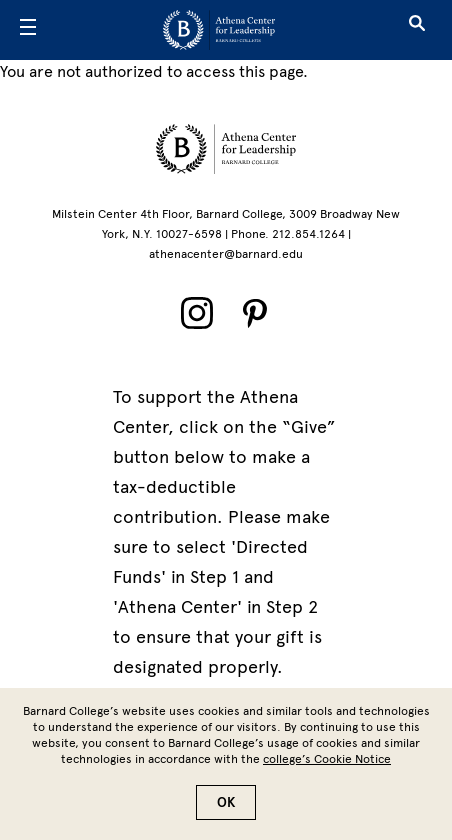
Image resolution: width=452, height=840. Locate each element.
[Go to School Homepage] (219, 30)
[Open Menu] (28, 30)
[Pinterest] (255, 313)
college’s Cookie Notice (327, 759)
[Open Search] (417, 30)
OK (226, 802)
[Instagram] (197, 313)
